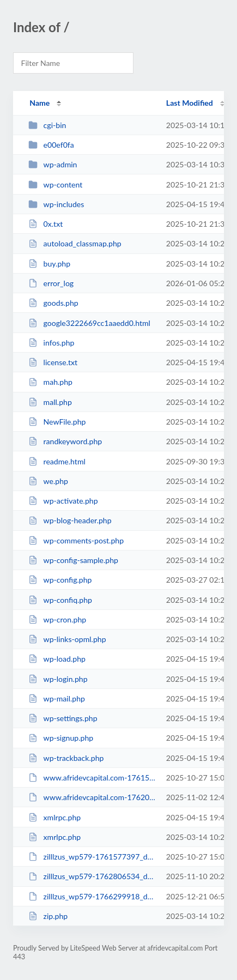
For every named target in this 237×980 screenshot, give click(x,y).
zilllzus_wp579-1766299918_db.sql (92, 896)
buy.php (49, 264)
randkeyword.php (65, 441)
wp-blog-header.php (70, 520)
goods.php (53, 303)
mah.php (50, 382)
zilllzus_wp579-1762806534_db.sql (92, 876)
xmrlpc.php (54, 837)
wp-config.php (60, 580)
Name (39, 103)
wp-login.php (58, 679)
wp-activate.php (63, 501)
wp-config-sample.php (73, 560)
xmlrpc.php (54, 817)
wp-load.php (57, 659)
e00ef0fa (51, 145)
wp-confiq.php (60, 600)
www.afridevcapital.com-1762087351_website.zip (92, 797)
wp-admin (53, 164)
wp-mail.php (57, 698)
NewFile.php (57, 422)
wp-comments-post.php (76, 540)
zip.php (48, 916)
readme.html (57, 461)
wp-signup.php (61, 738)
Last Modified (190, 103)
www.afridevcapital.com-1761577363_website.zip (92, 778)
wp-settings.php (63, 718)
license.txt (53, 362)
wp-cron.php (57, 619)
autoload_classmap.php (75, 243)
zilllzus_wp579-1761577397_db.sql (92, 857)
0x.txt (45, 224)
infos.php (51, 343)
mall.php (50, 402)
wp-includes (56, 204)
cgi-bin (47, 125)
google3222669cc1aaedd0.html (89, 323)
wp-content (55, 184)
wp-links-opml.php (67, 639)
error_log (51, 283)
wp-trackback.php (66, 758)
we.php (48, 481)
